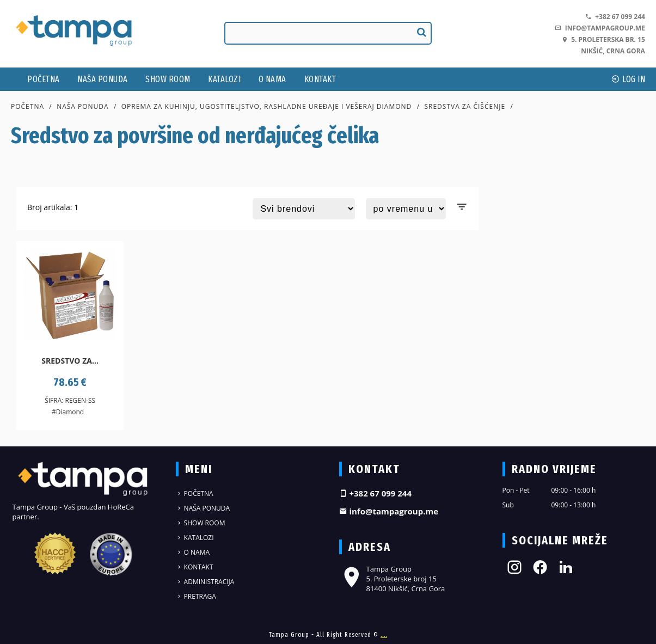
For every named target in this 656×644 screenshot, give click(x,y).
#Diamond (68, 412)
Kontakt (320, 79)
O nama (272, 79)
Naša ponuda (103, 79)
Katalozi (224, 79)
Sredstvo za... (70, 361)
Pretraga (196, 596)
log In (628, 79)
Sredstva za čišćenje (465, 106)
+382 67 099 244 (615, 17)
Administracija (205, 582)
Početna (44, 79)
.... (384, 635)
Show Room (168, 79)
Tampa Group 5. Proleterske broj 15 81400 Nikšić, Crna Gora (392, 579)
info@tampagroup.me (600, 28)
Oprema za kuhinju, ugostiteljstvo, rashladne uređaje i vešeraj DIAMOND (267, 106)
